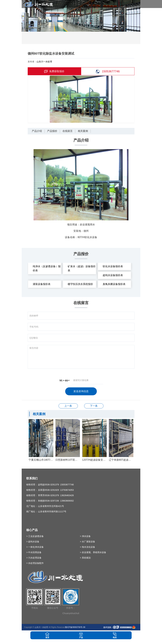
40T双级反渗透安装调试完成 (68, 406)
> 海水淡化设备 (87, 547)
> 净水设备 (85, 536)
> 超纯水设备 (33, 542)
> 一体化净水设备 (35, 547)
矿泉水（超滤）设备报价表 (82, 268)
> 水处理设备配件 (35, 563)
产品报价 (52, 131)
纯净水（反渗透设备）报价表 (47, 268)
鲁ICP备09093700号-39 (75, 627)
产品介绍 (37, 131)
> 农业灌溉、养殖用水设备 (93, 552)
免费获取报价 (54, 72)
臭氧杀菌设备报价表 (114, 284)
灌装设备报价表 (42, 284)
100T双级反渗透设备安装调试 (94, 406)
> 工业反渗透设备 (35, 536)
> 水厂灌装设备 (87, 542)
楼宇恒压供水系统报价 (80, 284)
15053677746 (108, 72)
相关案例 (83, 131)
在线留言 (68, 131)
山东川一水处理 (44, 62)
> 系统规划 (85, 558)
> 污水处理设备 (34, 558)
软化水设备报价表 (113, 266)
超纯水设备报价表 (113, 275)
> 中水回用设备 (34, 552)
